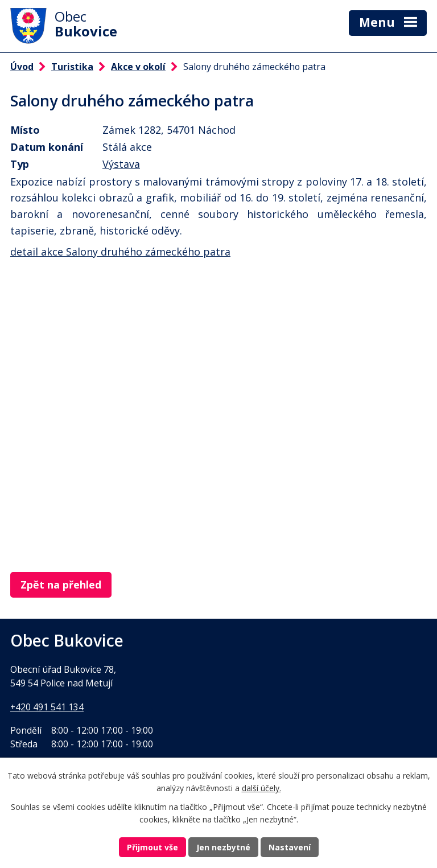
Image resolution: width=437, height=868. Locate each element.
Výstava (121, 164)
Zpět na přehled (61, 585)
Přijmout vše (152, 847)
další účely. (261, 789)
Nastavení (290, 847)
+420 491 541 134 (47, 707)
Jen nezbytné (223, 847)
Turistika (72, 67)
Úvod (22, 67)
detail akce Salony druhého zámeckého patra (120, 252)
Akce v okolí (138, 67)
